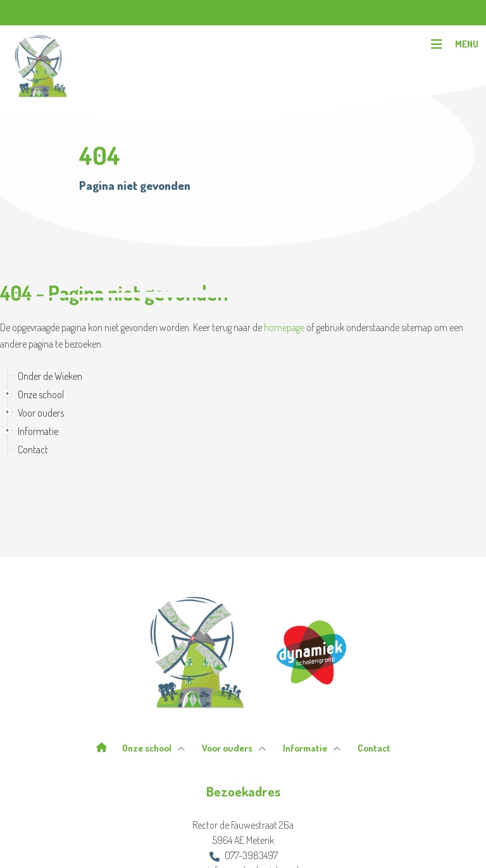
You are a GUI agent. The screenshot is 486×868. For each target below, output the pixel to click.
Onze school (41, 394)
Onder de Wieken (50, 376)
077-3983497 (244, 855)
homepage (284, 327)
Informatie (38, 431)
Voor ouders (41, 413)
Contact (33, 450)
